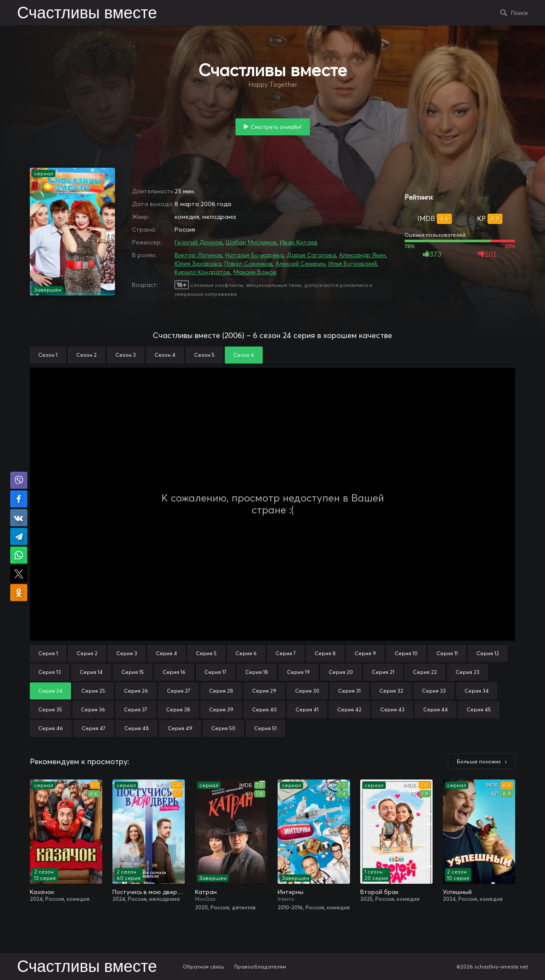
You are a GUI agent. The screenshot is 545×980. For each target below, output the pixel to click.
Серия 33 (434, 691)
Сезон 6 (244, 355)
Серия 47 (94, 728)
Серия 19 (298, 672)
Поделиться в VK (19, 518)
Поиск (519, 13)
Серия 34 (477, 691)
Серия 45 (479, 709)
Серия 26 (136, 691)
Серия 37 (136, 709)
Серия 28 (221, 691)
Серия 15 (133, 672)
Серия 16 (174, 672)
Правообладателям (260, 967)
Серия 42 (349, 709)
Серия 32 (391, 691)
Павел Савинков (248, 264)
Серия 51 (265, 728)
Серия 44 (436, 709)
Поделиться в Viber (19, 480)
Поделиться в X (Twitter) (19, 574)
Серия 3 (127, 653)
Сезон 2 (86, 355)
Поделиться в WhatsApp (19, 555)
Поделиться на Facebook (19, 499)
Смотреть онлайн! (276, 127)
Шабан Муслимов (251, 242)
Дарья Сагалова (311, 255)
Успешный (457, 892)
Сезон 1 (48, 355)
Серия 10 (406, 653)
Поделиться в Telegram (19, 536)
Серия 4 (166, 653)
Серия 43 (392, 709)
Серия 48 (137, 728)
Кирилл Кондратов (202, 272)
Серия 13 (50, 672)
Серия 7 (286, 653)
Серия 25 (93, 691)
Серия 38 (178, 709)
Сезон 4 (165, 355)
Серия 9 (365, 653)
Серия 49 (180, 728)
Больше (479, 761)
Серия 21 (383, 672)
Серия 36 (93, 709)
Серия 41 (307, 709)
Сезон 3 (126, 355)
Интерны (291, 892)
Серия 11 (447, 653)
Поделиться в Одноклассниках (19, 593)
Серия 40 (264, 709)
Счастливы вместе (87, 14)
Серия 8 (325, 653)
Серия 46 (51, 728)
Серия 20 (341, 672)
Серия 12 (488, 653)
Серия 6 (246, 653)
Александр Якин (362, 255)
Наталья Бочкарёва (254, 255)
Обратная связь (204, 967)
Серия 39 (221, 709)
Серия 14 (91, 672)
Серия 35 (50, 709)
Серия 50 (223, 728)
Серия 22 (425, 672)
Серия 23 (468, 672)
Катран (206, 892)
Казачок (42, 892)
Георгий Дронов (199, 242)
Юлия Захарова (198, 264)
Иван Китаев (299, 242)
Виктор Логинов (198, 255)
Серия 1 (48, 653)
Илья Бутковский (353, 264)
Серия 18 (257, 672)
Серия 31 (349, 691)
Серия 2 (87, 653)
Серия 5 (206, 653)
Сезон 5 (204, 355)
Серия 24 (50, 691)
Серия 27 (179, 691)
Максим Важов (255, 272)
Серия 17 (215, 672)
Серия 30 (307, 691)
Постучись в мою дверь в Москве (149, 892)
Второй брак (379, 892)
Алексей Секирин (300, 264)
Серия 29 (264, 691)
